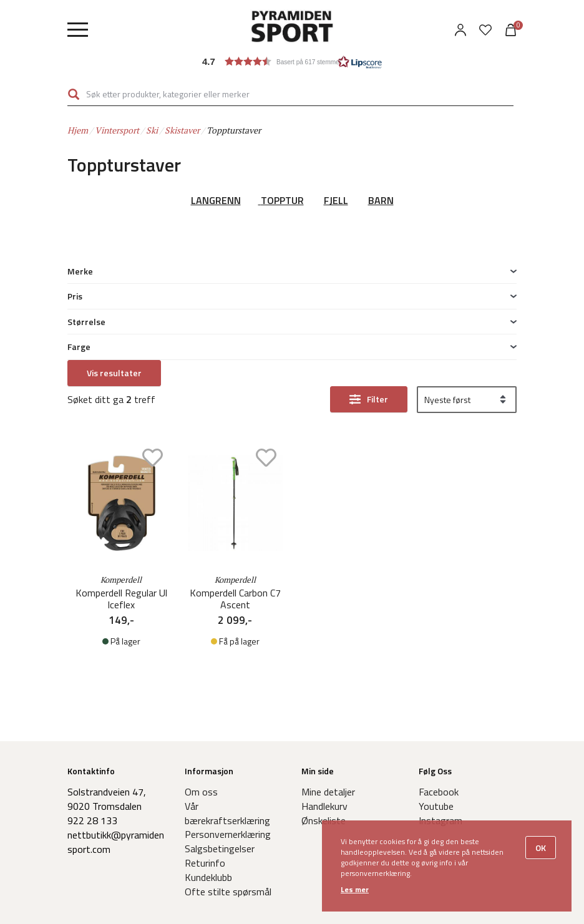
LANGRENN (216, 200)
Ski (152, 130)
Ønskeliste (324, 740)
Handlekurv (324, 726)
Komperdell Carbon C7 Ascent (235, 472)
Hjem (78, 130)
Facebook (439, 711)
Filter (377, 272)
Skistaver (182, 130)
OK (541, 848)
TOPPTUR (282, 200)
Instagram (440, 740)
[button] (292, 61)
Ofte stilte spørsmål (228, 810)
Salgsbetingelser (220, 768)
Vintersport (117, 130)
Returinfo (205, 782)
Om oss (201, 711)
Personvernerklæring (228, 754)
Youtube (436, 726)
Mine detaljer (328, 711)
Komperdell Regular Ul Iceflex (121, 472)
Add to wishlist (153, 331)
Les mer (355, 889)
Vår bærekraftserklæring (227, 733)
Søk (74, 94)
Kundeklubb (208, 796)
